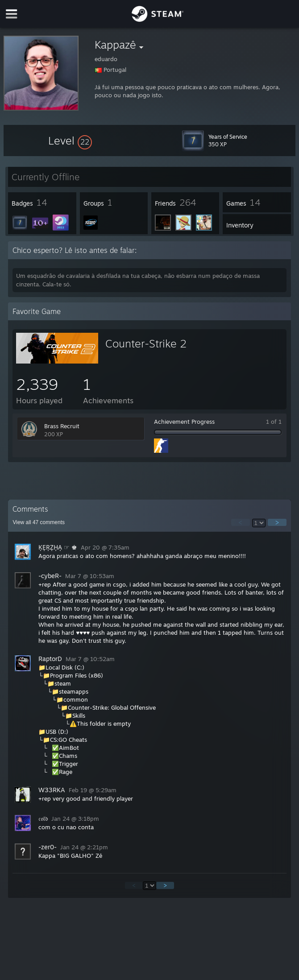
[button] (70, 141)
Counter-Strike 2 (146, 343)
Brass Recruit (62, 426)
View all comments (39, 522)
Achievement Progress (184, 422)
